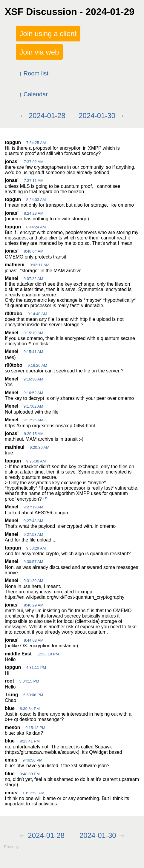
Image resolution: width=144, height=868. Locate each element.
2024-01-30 (97, 116)
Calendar (36, 94)
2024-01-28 (47, 116)
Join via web (39, 52)
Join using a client (48, 34)
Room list (36, 73)
